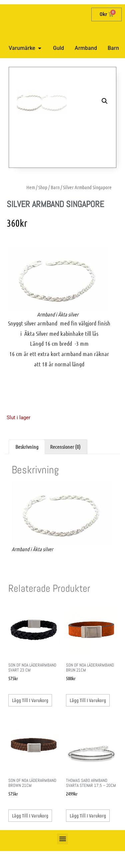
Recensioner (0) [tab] (65, 464)
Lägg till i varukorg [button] (30, 717)
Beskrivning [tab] (27, 464)
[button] (105, 101)
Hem (31, 204)
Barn (55, 204)
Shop (43, 204)
